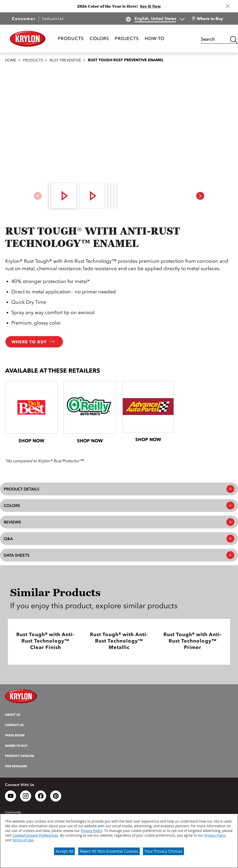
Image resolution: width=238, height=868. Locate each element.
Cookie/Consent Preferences (35, 835)
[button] (200, 196)
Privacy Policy (91, 831)
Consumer (24, 19)
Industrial (53, 19)
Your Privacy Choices (163, 851)
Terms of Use (23, 840)
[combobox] (214, 40)
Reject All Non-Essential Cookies (109, 851)
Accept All (64, 851)
